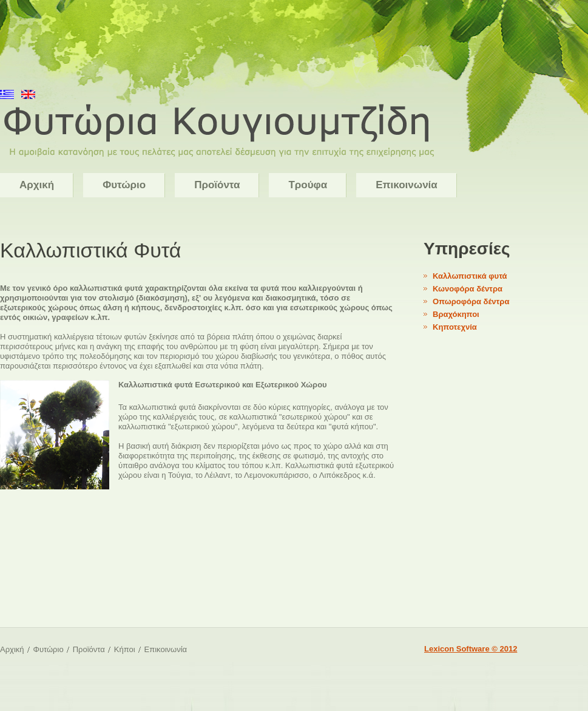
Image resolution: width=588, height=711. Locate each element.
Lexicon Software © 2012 (471, 649)
